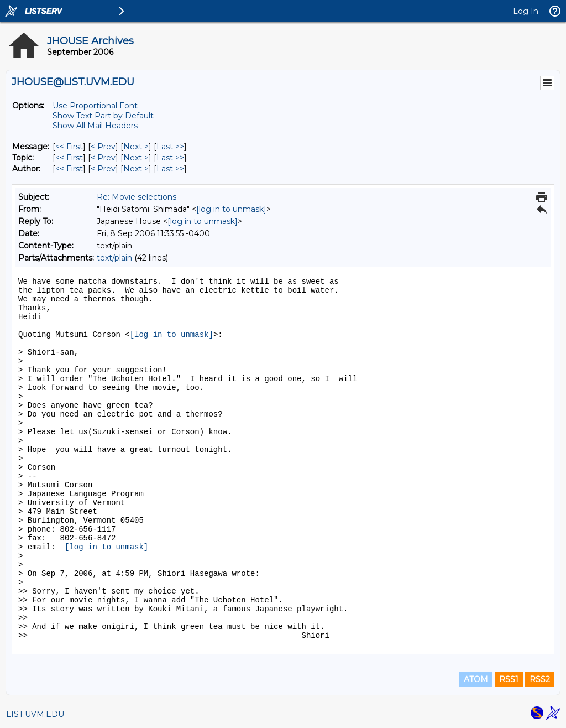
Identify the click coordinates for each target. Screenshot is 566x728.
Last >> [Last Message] (170, 147)
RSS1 (509, 679)
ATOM (476, 679)
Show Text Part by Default (103, 116)
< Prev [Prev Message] (103, 147)
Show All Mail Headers (95, 126)
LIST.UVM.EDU (35, 714)
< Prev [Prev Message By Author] (103, 169)
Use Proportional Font (95, 106)
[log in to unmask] (231, 209)
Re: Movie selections (137, 197)
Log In (526, 11)
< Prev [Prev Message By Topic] (103, 158)
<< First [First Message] (69, 147)
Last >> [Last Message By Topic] (170, 158)
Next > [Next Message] (136, 147)
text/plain (114, 258)
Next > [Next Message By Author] (136, 169)
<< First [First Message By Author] (69, 169)
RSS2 (540, 679)
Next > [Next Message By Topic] (136, 158)
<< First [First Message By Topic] (69, 158)
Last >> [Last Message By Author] (170, 169)
